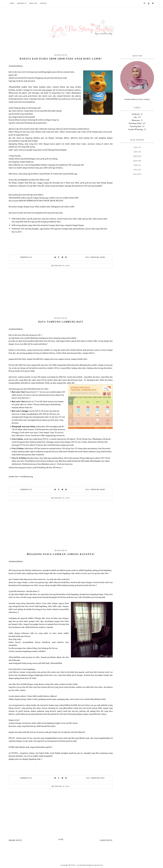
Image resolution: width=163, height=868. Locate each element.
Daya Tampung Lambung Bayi (61, 322)
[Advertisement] (61, 294)
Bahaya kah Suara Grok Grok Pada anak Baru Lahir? (61, 59)
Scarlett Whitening (136, 129)
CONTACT (43, 3)
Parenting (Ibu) (98, 778)
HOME (12, 3)
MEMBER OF (22, 3)
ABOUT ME (33, 3)
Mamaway (136, 120)
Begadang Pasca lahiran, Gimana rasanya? (61, 554)
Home (61, 839)
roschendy (81, 865)
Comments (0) (26, 257)
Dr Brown (136, 114)
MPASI (45, 439)
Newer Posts (15, 840)
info (135, 117)
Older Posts (106, 840)
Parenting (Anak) (98, 257)
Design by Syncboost (94, 865)
